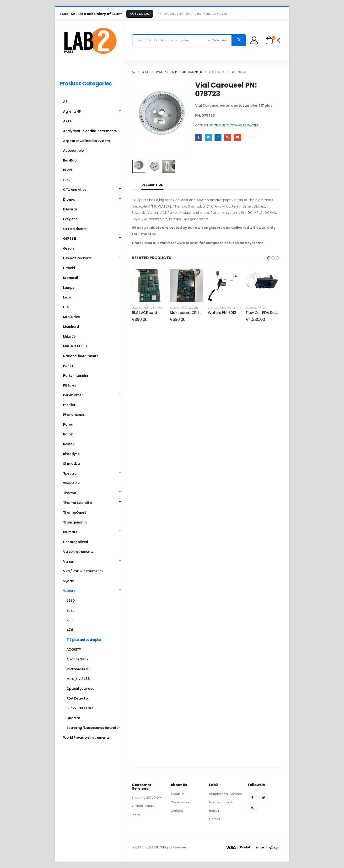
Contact (177, 811)
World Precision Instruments (86, 737)
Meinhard (71, 327)
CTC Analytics (75, 190)
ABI (66, 102)
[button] (269, 258)
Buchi (68, 170)
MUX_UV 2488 (78, 679)
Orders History (143, 806)
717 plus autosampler (230, 125)
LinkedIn (218, 137)
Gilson (68, 248)
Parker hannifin (75, 376)
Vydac (68, 581)
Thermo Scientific (78, 503)
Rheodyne (71, 454)
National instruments (81, 356)
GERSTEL (70, 239)
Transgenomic (75, 522)
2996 (135, 308)
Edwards (70, 209)
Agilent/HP (72, 111)
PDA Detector (78, 698)
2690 (71, 601)
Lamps (69, 288)
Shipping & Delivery (147, 797)
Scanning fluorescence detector (93, 728)
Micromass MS (78, 669)
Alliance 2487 (148, 308)
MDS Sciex (72, 317)
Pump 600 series (80, 708)
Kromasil (70, 278)
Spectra (70, 473)
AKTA (67, 121)
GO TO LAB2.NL (140, 14)
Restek (69, 444)
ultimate (70, 532)
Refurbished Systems (225, 794)
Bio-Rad (70, 160)
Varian (69, 561)
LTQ (66, 307)
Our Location (180, 802)
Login (136, 814)
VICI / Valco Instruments (83, 571)
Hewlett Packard (77, 258)
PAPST (68, 366)
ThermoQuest (75, 512)
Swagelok (71, 483)
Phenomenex (74, 415)
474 (70, 630)
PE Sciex (70, 385)
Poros (68, 424)
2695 (70, 610)
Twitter (208, 137)
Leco (67, 297)
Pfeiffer (69, 405)
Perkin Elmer (73, 395)
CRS (66, 180)
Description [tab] (152, 185)
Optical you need (81, 689)
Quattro (73, 718)
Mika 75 (69, 336)
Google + (228, 137)
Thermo (70, 493)
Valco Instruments (78, 552)
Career (215, 819)
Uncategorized (76, 542)
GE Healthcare (75, 229)
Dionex (69, 199)
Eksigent (70, 219)
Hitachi (69, 268)
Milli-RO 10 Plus (75, 346)
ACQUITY (251, 308)
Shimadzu (71, 464)
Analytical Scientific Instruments (90, 131)
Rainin (68, 434)
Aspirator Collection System (86, 141)
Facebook (199, 137)
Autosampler (74, 151)
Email (237, 137)
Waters (253, 125)
